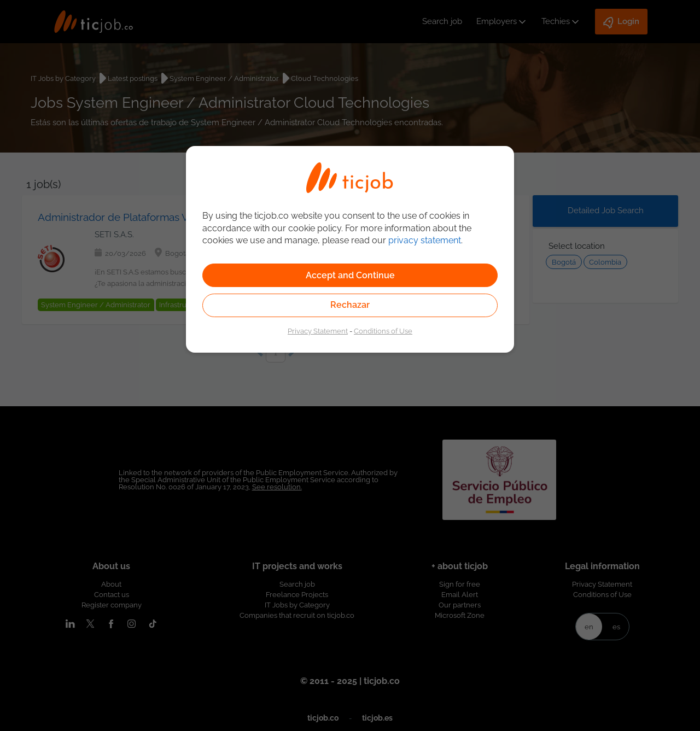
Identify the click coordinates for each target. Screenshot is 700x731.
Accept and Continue (350, 275)
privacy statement (425, 240)
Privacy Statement (318, 331)
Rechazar (350, 305)
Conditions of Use (383, 331)
